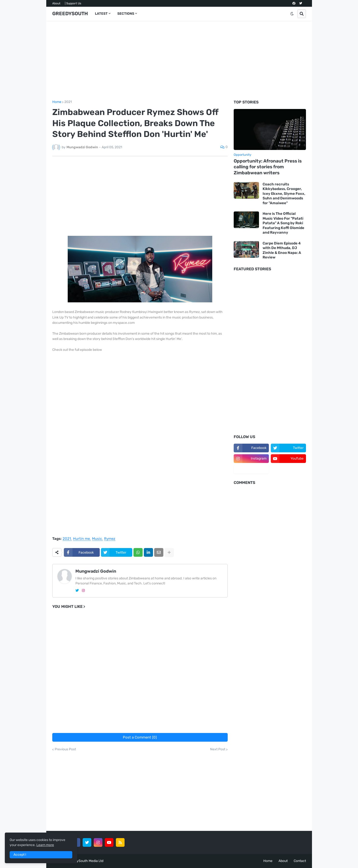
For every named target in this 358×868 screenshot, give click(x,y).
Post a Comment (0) (140, 737)
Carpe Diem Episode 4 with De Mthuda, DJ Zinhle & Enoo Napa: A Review (282, 250)
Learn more (45, 845)
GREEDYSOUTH (70, 14)
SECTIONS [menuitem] (126, 14)
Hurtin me (81, 539)
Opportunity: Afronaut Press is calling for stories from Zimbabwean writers (268, 167)
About (56, 3)
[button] (292, 14)
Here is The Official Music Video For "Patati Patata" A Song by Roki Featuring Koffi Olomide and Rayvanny (283, 223)
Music (97, 539)
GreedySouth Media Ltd (85, 861)
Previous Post (65, 749)
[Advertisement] (179, 61)
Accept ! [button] (20, 855)
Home (57, 102)
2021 (68, 102)
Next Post (218, 749)
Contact (300, 861)
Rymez (110, 539)
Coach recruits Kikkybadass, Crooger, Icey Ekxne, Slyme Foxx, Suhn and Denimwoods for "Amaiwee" (284, 194)
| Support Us (73, 3)
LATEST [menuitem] (101, 14)
